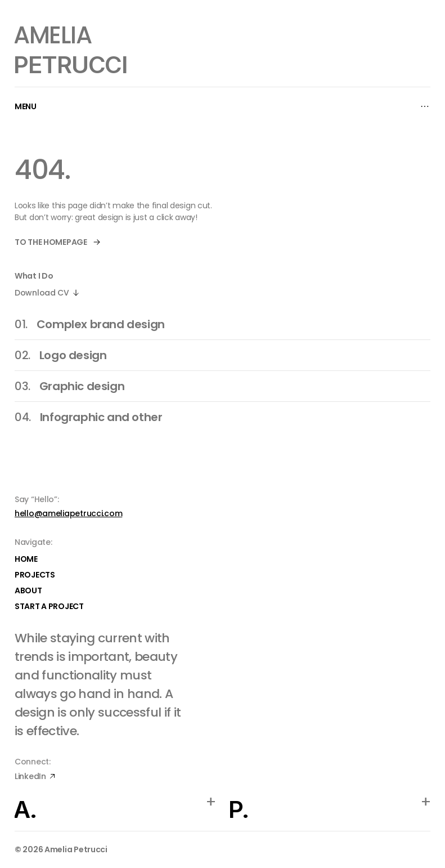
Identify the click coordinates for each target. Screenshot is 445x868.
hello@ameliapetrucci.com (68, 513)
